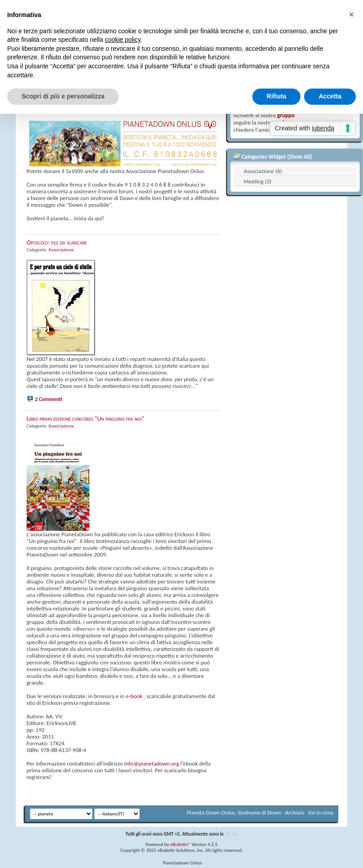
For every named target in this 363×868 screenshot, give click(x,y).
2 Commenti (49, 399)
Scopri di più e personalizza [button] (63, 96)
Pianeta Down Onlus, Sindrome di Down (234, 812)
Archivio (295, 812)
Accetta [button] (330, 96)
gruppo (286, 115)
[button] (351, 14)
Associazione (61, 250)
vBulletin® (180, 844)
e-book (134, 696)
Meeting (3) (258, 181)
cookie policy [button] (123, 40)
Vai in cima (320, 812)
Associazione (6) (263, 171)
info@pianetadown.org (152, 763)
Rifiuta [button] (277, 96)
